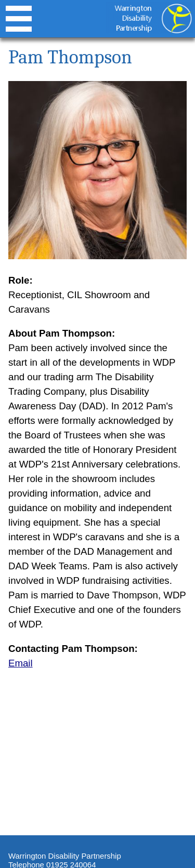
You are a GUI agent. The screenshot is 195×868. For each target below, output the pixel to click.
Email (21, 663)
